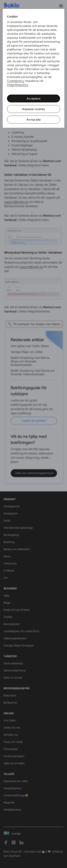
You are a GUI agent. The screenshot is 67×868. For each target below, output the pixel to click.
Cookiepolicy (16, 81)
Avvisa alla (33, 120)
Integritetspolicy (18, 85)
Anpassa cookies (33, 109)
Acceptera (33, 98)
